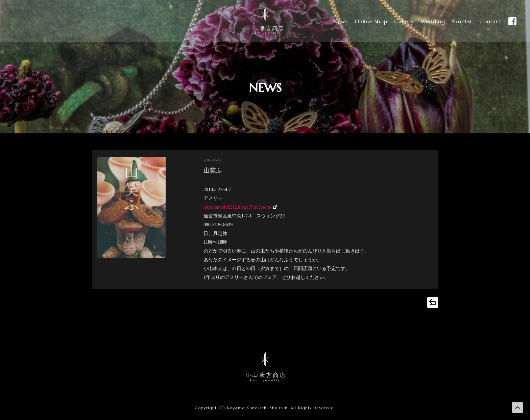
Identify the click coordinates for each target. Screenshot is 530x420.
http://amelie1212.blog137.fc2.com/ (237, 207)
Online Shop (364, 21)
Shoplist (459, 21)
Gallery (398, 21)
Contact (488, 21)
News (332, 21)
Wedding (428, 21)
